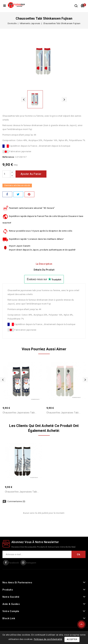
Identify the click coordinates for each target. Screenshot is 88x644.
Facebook (14, 563)
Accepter (72, 639)
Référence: (9, 157)
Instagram (31, 563)
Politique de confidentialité (48, 639)
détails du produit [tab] (44, 270)
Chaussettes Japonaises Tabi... (20, 413)
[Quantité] (6, 174)
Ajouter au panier (31, 174)
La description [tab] (44, 264)
